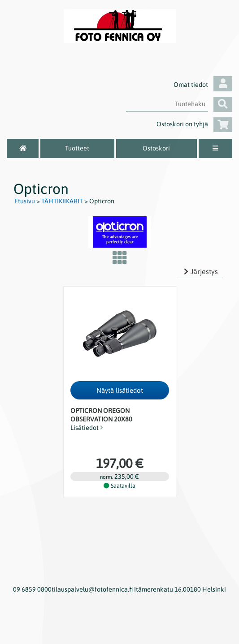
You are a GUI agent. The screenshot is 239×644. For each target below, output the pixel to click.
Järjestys (200, 271)
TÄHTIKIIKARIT (62, 201)
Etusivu (25, 201)
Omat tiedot (203, 85)
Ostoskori (156, 148)
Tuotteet (77, 148)
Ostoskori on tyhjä (194, 124)
